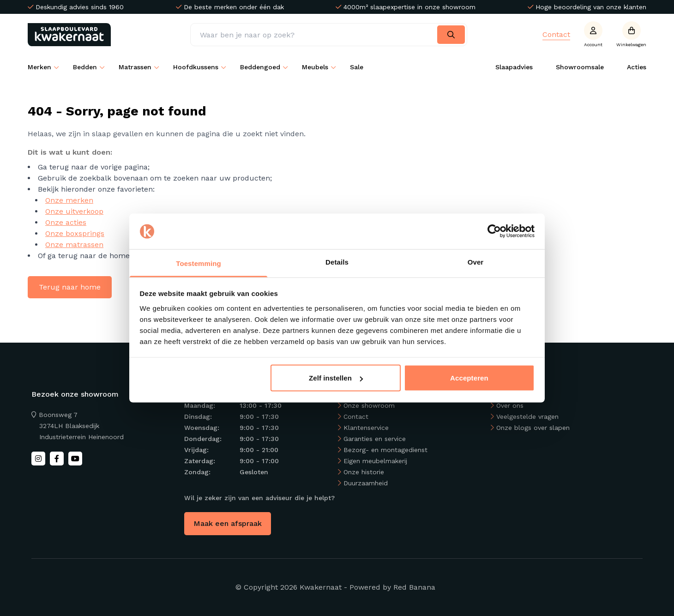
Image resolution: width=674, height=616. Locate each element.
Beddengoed (260, 67)
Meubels (315, 67)
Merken (39, 67)
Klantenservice (366, 428)
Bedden (85, 67)
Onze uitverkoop (74, 211)
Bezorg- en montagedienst (385, 450)
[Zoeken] (329, 35)
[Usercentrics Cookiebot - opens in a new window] (494, 231)
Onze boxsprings (75, 233)
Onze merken (69, 200)
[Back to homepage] (71, 35)
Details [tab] (337, 262)
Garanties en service (375, 439)
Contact (556, 34)
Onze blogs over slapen (533, 428)
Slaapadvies (514, 67)
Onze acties (66, 222)
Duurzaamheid (366, 483)
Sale (357, 67)
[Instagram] (38, 459)
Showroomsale (580, 67)
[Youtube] (75, 459)
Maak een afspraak (228, 523)
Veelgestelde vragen (527, 417)
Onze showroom (369, 405)
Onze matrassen (74, 245)
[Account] (593, 35)
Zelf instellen (336, 378)
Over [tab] (476, 262)
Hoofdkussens (196, 67)
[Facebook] (57, 459)
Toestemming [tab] (199, 263)
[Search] (451, 35)
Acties (637, 67)
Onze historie (364, 472)
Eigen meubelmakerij (375, 461)
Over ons (510, 405)
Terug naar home (70, 287)
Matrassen (135, 67)
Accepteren (469, 378)
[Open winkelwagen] (631, 35)
